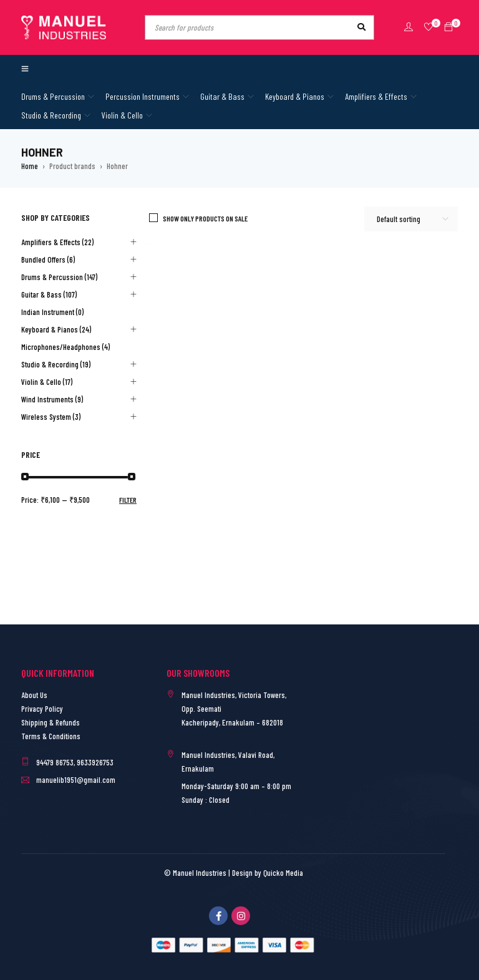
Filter (128, 500)
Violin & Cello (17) (47, 382)
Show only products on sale (205, 218)
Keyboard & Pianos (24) (56, 329)
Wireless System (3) (51, 417)
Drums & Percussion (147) (59, 277)
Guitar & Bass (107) (49, 294)
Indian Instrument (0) (52, 312)
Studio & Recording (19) (56, 364)
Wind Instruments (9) (52, 399)
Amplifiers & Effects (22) (57, 242)
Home (30, 166)
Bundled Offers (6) (48, 260)
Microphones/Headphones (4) (65, 347)
